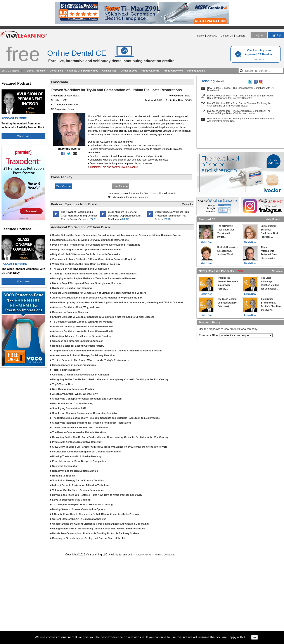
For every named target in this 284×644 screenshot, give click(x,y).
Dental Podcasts (36, 71)
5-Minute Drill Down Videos (83, 71)
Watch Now (23, 136)
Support (240, 36)
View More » (273, 219)
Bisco (71, 109)
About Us (212, 36)
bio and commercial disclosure (120, 167)
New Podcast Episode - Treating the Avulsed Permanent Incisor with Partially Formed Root (241, 120)
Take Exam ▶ (120, 186)
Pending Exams (196, 71)
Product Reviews (173, 71)
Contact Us (227, 36)
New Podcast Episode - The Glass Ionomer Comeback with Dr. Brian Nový (241, 89)
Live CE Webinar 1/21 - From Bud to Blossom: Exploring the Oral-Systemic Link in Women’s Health (239, 104)
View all (220, 81)
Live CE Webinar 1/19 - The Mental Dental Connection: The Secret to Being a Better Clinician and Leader (239, 112)
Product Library (150, 71)
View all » (188, 204)
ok (255, 637)
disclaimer (95, 167)
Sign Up (276, 35)
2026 (160, 100)
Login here (144, 197)
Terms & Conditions (164, 555)
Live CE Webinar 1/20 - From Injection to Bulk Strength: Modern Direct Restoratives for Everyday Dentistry (241, 97)
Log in (259, 35)
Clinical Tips (109, 71)
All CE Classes (11, 71)
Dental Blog (56, 71)
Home (200, 36)
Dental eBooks (129, 71)
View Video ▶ (63, 186)
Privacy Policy (143, 555)
